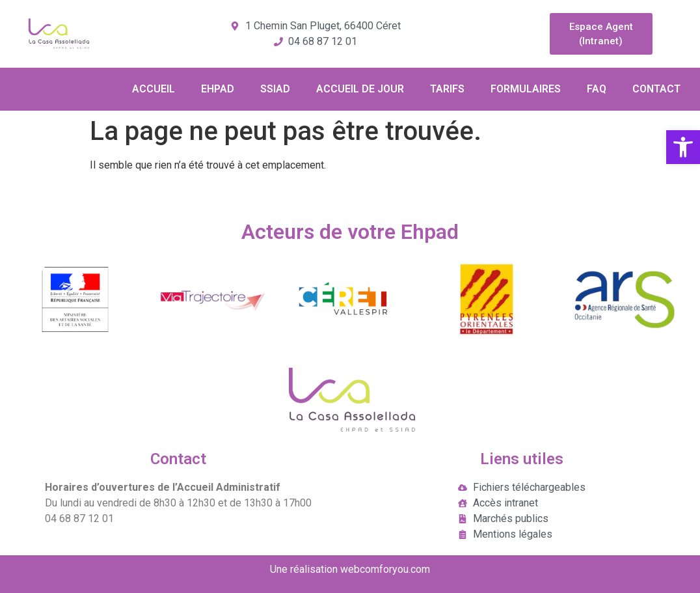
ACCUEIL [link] (154, 89)
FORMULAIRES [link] (526, 89)
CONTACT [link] (656, 89)
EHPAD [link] (218, 89)
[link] (683, 147)
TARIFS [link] (447, 89)
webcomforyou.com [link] (385, 569)
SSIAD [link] (275, 89)
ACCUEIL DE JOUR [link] (360, 89)
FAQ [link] (597, 89)
